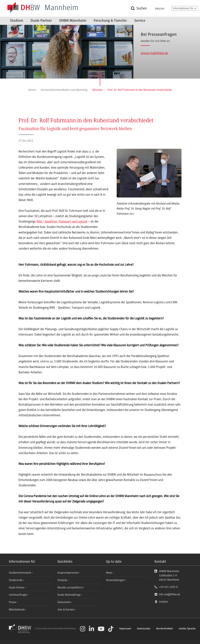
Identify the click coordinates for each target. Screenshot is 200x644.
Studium (17, 21)
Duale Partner (41, 21)
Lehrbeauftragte (18, 595)
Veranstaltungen (115, 580)
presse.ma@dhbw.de (154, 53)
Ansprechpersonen (68, 573)
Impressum (125, 629)
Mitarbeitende (17, 610)
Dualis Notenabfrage (69, 595)
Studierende (16, 580)
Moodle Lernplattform (70, 587)
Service (140, 21)
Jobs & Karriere (66, 610)
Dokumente (64, 602)
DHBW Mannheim (73, 21)
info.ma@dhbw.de (170, 594)
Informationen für (184, 8)
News (109, 573)
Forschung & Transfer (110, 21)
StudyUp (63, 580)
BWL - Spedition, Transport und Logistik (62, 221)
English (160, 9)
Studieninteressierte (20, 573)
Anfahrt (163, 602)
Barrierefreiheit (165, 629)
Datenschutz (144, 629)
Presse (13, 602)
